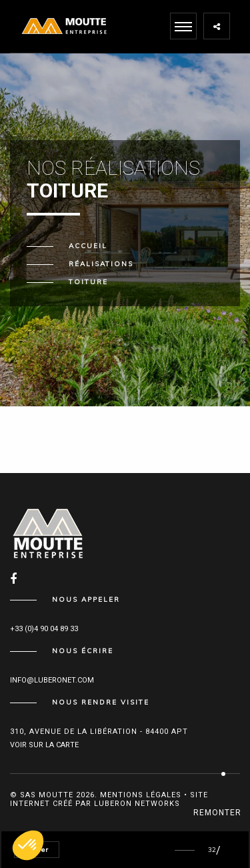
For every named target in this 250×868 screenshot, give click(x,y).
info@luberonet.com (52, 680)
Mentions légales (141, 795)
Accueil (88, 246)
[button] (28, 845)
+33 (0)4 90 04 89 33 (44, 629)
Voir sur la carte (44, 745)
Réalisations (101, 264)
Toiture (88, 282)
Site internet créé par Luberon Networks (109, 799)
